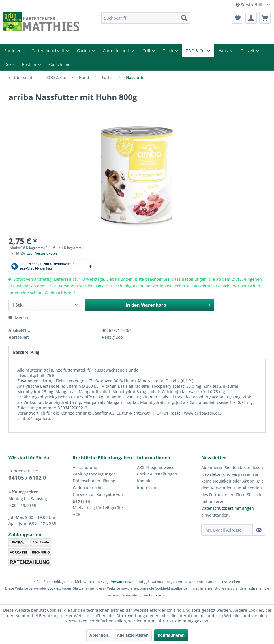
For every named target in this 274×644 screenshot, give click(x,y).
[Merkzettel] (237, 18)
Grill (147, 51)
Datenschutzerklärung (94, 481)
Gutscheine (60, 64)
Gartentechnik (117, 51)
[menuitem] (146, 18)
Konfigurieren (171, 635)
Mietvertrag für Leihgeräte (98, 508)
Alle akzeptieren (133, 635)
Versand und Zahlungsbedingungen (94, 471)
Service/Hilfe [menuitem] (251, 5)
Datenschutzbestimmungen (228, 508)
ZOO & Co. (196, 51)
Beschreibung (26, 352)
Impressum (148, 488)
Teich (169, 51)
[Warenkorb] (265, 18)
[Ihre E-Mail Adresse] (227, 530)
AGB (77, 514)
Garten (84, 51)
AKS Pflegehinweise (156, 467)
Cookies (54, 588)
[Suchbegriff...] (146, 18)
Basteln (30, 64)
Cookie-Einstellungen (157, 474)
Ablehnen (99, 635)
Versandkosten (123, 582)
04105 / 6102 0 (27, 478)
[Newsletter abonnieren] (259, 530)
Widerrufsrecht (87, 488)
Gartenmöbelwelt (48, 51)
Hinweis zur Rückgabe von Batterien (98, 498)
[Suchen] (184, 18)
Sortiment (14, 51)
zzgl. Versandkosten (43, 253)
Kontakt (144, 481)
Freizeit (248, 51)
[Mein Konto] (251, 18)
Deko (9, 64)
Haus (224, 51)
